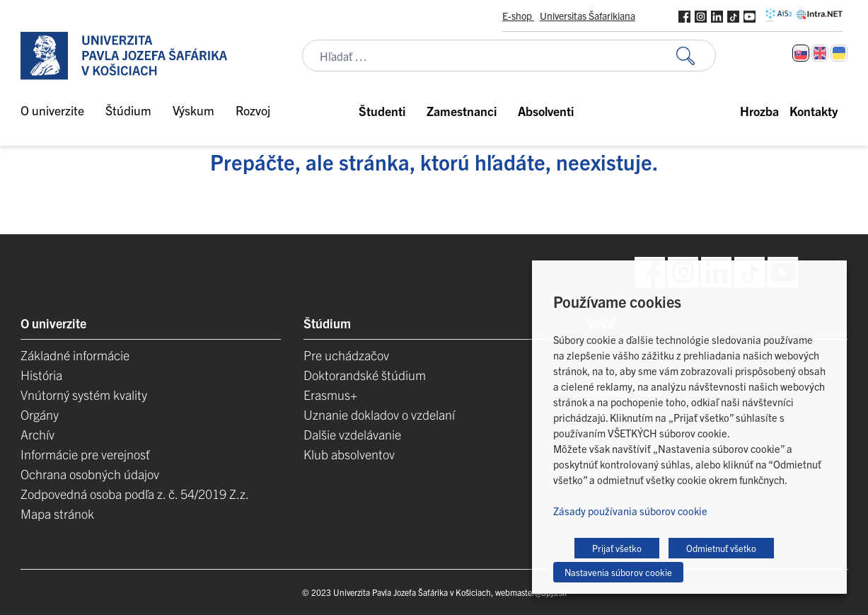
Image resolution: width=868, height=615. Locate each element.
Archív (37, 434)
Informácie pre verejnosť (85, 454)
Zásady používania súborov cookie (630, 511)
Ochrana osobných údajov (90, 474)
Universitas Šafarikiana (588, 16)
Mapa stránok (57, 513)
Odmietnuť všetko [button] (721, 548)
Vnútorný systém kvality (84, 395)
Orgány (40, 414)
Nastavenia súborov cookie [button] (618, 572)
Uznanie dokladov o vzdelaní (379, 414)
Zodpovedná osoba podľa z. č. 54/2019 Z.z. (135, 494)
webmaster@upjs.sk (531, 592)
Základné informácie (75, 355)
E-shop (518, 16)
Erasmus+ (330, 395)
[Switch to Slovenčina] (801, 53)
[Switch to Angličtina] (820, 53)
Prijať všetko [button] (617, 548)
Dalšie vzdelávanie (352, 434)
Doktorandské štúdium (365, 375)
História (41, 375)
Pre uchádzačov (346, 355)
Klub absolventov (349, 454)
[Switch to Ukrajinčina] (839, 53)
